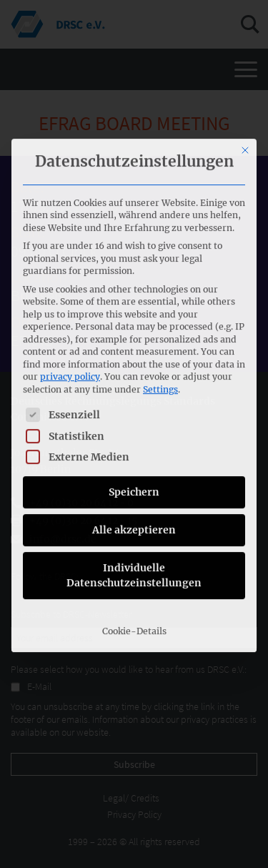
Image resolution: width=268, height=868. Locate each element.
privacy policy (70, 226)
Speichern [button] (134, 342)
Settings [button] (160, 239)
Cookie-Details (134, 481)
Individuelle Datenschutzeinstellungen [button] (134, 425)
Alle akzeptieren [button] (134, 380)
